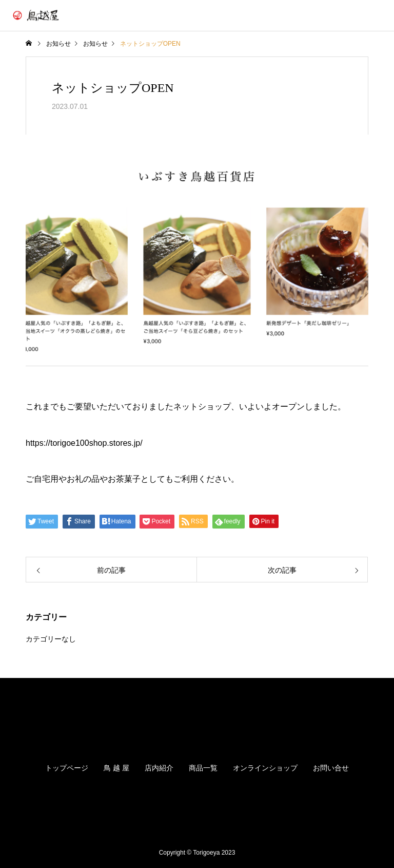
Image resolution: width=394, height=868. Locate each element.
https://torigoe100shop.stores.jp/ (84, 443)
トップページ (67, 768)
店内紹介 (159, 768)
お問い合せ (331, 768)
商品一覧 (203, 768)
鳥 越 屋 (116, 768)
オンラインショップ (265, 768)
